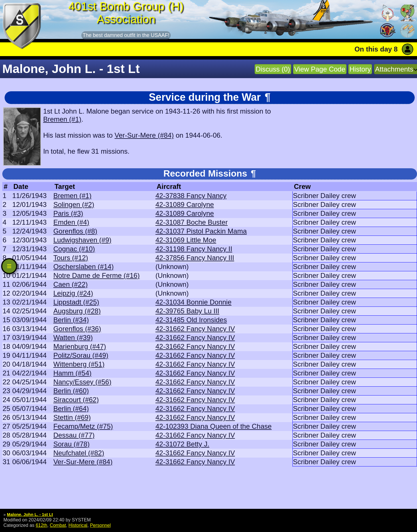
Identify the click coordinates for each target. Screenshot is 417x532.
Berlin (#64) (71, 409)
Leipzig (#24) (73, 293)
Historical (78, 525)
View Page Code (320, 69)
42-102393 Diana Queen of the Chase (214, 426)
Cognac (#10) (74, 249)
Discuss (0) (273, 69)
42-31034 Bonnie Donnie (194, 302)
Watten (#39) (73, 338)
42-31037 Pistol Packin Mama (201, 231)
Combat (58, 525)
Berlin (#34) (71, 320)
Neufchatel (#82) (79, 453)
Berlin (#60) (71, 391)
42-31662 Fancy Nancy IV (195, 329)
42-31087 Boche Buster (192, 222)
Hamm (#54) (72, 373)
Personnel (100, 525)
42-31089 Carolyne (185, 204)
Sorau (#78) (71, 444)
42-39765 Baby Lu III (187, 311)
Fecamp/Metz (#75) (83, 426)
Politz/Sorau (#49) (81, 355)
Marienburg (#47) (80, 346)
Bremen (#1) (62, 119)
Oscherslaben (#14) (83, 267)
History (360, 69)
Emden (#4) (71, 222)
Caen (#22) (70, 284)
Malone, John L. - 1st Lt (30, 515)
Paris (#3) (68, 213)
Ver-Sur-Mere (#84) (144, 135)
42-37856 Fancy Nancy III (195, 258)
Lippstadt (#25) (76, 302)
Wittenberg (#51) (79, 364)
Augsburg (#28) (77, 311)
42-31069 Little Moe (186, 240)
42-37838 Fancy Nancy (191, 196)
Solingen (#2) (74, 204)
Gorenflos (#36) (77, 329)
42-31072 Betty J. (182, 444)
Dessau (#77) (74, 435)
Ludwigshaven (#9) (82, 240)
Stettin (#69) (72, 417)
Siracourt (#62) (76, 400)
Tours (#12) (71, 258)
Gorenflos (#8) (75, 231)
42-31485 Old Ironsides (191, 320)
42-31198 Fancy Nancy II (194, 249)
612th (42, 525)
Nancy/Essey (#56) (82, 382)
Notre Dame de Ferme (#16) (96, 275)
